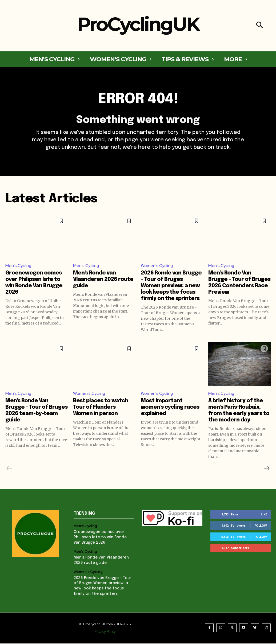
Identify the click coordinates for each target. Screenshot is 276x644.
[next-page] (266, 470)
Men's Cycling (18, 266)
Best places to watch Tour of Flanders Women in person (101, 408)
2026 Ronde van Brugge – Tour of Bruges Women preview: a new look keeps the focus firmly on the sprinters (171, 287)
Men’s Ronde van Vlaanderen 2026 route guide (103, 280)
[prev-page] (9, 470)
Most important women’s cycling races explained (170, 408)
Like (264, 515)
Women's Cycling (157, 266)
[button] (260, 26)
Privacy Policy (105, 632)
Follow (261, 526)
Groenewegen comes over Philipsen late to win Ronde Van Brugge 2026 (100, 538)
